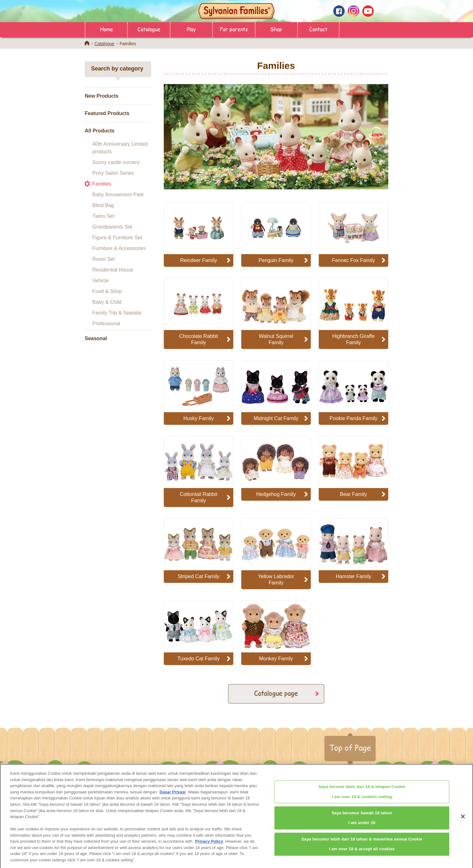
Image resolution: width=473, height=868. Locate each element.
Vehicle (101, 281)
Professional (106, 324)
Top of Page (350, 748)
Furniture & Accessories (119, 248)
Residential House (113, 270)
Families (102, 184)
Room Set (104, 259)
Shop (276, 29)
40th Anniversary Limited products (120, 148)
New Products (102, 96)
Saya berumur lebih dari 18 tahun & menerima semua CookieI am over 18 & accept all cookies (362, 850)
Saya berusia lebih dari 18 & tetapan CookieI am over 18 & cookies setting (362, 798)
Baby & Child (107, 302)
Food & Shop (107, 291)
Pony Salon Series (113, 173)
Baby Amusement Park (118, 195)
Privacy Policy (209, 847)
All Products (100, 131)
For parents (234, 29)
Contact (318, 29)
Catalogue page (276, 693)
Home (106, 29)
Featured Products (107, 113)
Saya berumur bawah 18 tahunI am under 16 (362, 824)
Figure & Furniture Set (117, 238)
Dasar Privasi (173, 798)
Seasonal (96, 338)
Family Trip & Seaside (117, 313)
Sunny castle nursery (116, 162)
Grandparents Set (112, 227)
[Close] (463, 822)
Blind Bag (103, 205)
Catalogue (149, 29)
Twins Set (103, 216)
